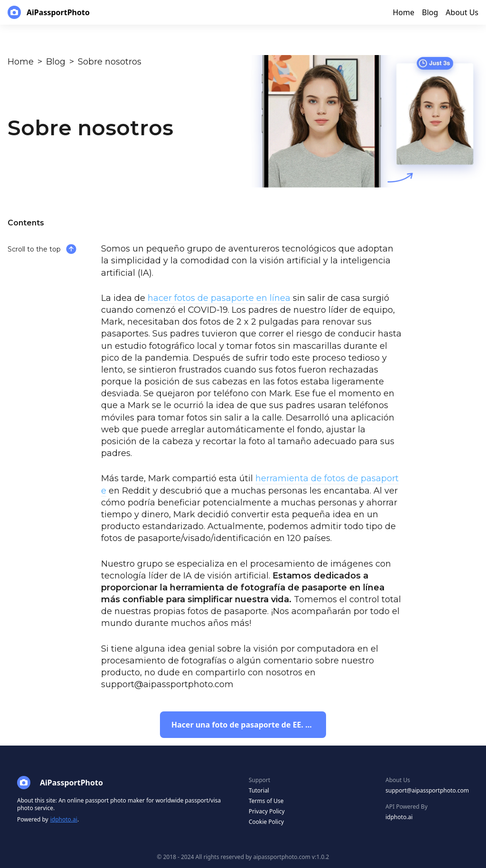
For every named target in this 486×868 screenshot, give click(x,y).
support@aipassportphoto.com (427, 790)
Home (21, 62)
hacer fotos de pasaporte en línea (219, 298)
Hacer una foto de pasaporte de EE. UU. (245, 725)
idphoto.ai (64, 819)
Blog (56, 62)
